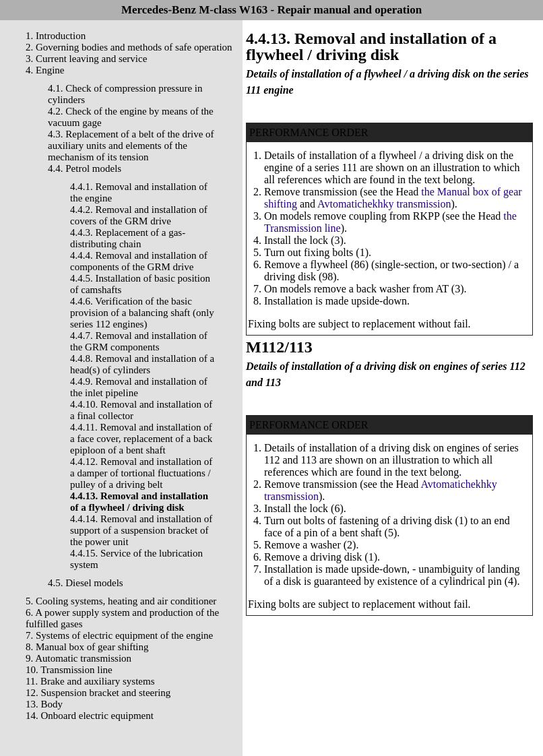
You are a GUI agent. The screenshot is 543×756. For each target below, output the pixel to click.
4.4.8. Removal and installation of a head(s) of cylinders (142, 364)
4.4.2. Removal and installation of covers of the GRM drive (139, 215)
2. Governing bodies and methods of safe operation (129, 47)
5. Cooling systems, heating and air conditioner (121, 601)
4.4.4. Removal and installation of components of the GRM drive (139, 261)
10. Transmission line (69, 670)
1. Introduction (56, 36)
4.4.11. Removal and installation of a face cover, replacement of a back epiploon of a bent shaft (141, 439)
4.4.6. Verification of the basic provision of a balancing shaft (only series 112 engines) (142, 313)
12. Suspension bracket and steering (98, 693)
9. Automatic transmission (78, 658)
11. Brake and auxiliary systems (90, 681)
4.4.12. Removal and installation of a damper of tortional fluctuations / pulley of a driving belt (141, 473)
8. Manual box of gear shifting (87, 647)
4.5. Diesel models (86, 583)
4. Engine (45, 70)
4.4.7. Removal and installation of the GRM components (139, 341)
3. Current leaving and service (86, 59)
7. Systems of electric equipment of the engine (119, 635)
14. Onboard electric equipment (90, 716)
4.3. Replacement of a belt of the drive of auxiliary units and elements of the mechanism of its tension (131, 146)
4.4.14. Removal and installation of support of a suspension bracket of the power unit (141, 530)
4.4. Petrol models (85, 168)
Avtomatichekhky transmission (384, 204)
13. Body (44, 704)
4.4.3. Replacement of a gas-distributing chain (128, 238)
